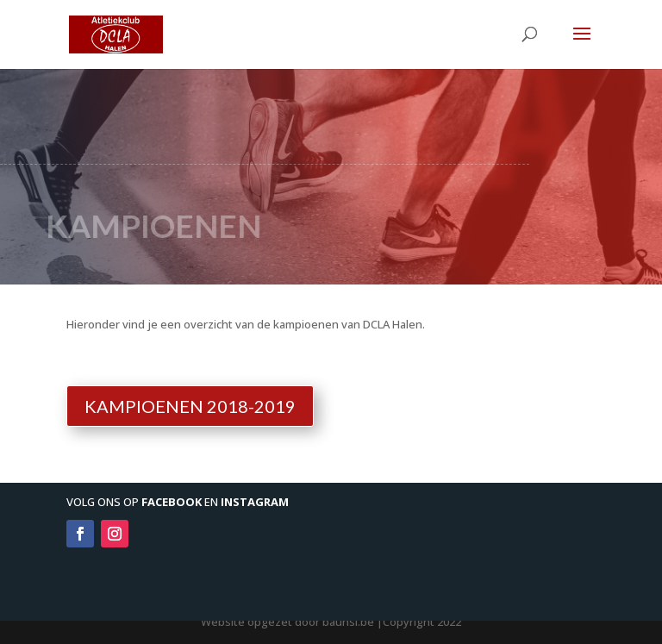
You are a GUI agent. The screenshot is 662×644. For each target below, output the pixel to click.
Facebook (172, 502)
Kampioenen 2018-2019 (190, 406)
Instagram (255, 502)
